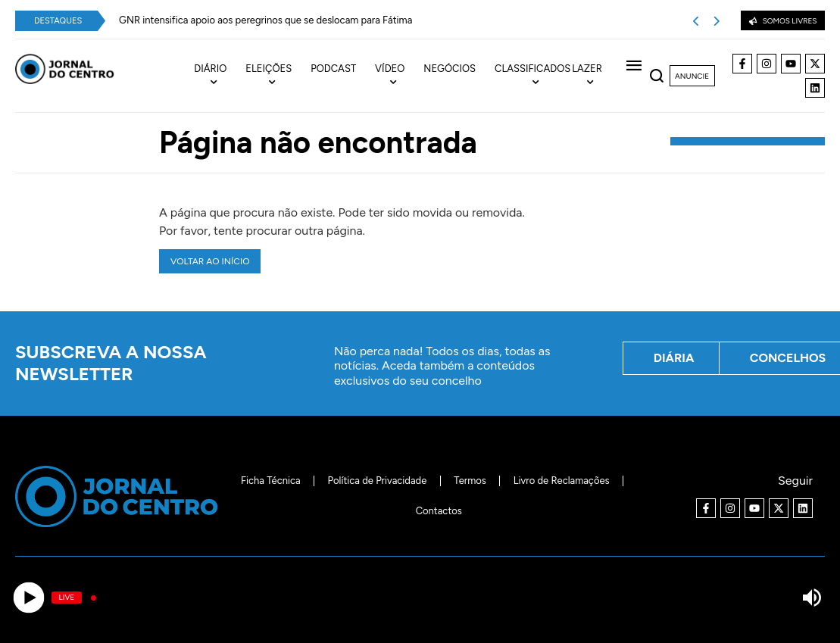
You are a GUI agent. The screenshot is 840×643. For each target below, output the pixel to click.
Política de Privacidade (378, 481)
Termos (470, 481)
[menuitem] (220, 76)
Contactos (439, 511)
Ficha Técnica (271, 481)
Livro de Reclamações (562, 481)
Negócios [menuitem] (450, 69)
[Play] (28, 598)
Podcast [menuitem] (333, 69)
